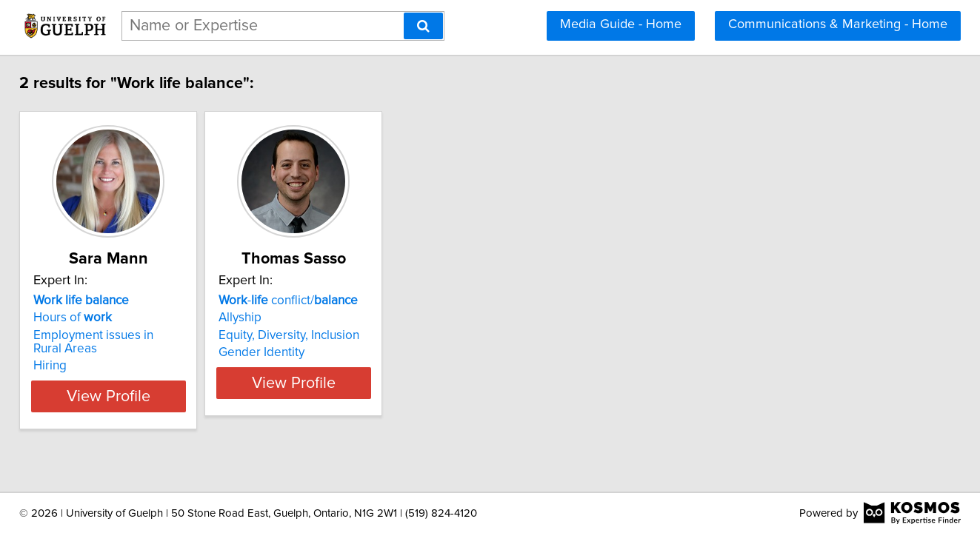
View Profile (153, 383)
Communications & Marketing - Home (838, 24)
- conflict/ (352, 301)
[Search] (423, 26)
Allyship (304, 318)
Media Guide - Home (621, 24)
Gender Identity (325, 352)
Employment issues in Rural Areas (153, 335)
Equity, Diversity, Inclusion (353, 335)
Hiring (77, 352)
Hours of (99, 318)
